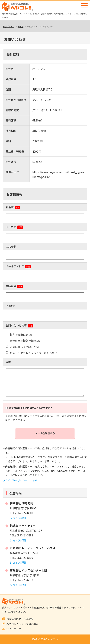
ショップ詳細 (18, 518)
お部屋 (20, 26)
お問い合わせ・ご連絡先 (20, 619)
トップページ (9, 26)
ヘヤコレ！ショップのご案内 (22, 624)
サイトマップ (14, 629)
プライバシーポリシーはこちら (20, 480)
